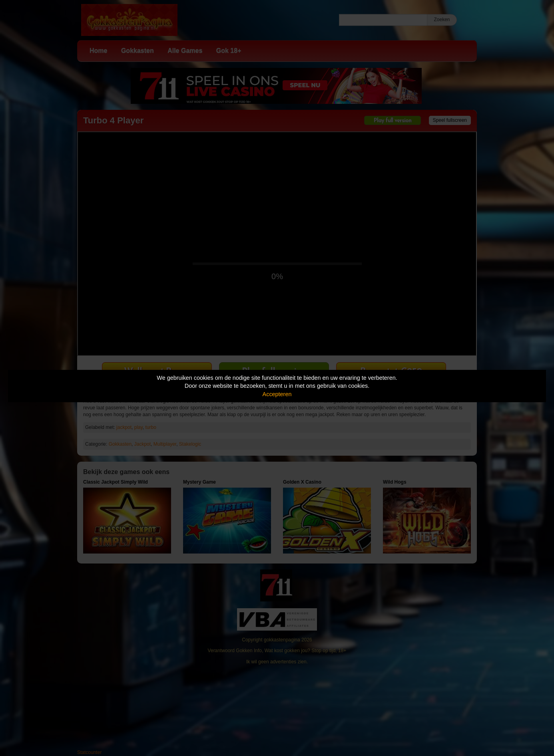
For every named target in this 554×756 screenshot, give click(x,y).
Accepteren (277, 394)
